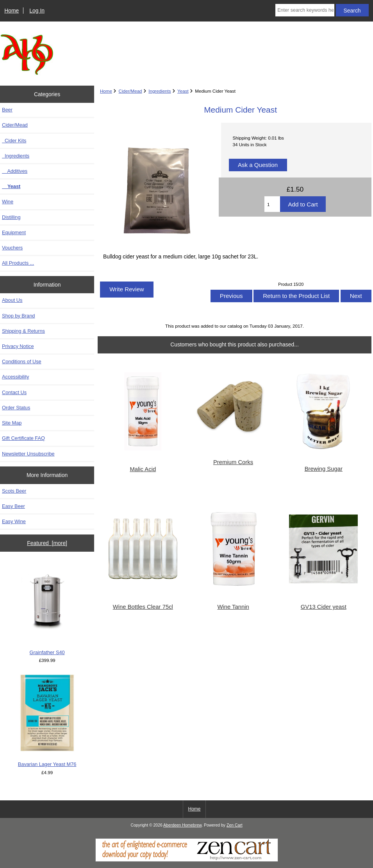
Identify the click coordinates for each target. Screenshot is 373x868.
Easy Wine (14, 521)
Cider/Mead (130, 91)
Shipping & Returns (23, 331)
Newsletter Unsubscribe (28, 454)
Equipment (14, 232)
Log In (37, 11)
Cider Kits (14, 141)
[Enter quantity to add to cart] (272, 204)
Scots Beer (14, 491)
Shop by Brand (18, 316)
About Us (12, 300)
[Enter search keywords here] (305, 10)
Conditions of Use (22, 361)
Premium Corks (233, 462)
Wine (8, 202)
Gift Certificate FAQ (23, 438)
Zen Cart (235, 825)
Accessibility (15, 377)
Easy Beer (13, 506)
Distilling (11, 217)
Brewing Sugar (324, 469)
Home (12, 11)
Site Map (12, 423)
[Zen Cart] (187, 860)
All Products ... (18, 263)
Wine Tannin (233, 607)
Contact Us (14, 392)
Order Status (16, 408)
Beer (7, 110)
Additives (15, 171)
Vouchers (12, 248)
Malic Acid (143, 469)
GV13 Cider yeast (324, 607)
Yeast (183, 91)
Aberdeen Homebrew (182, 825)
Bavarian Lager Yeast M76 (47, 721)
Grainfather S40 (47, 609)
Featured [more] (47, 543)
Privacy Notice (18, 346)
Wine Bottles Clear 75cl (143, 607)
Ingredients (160, 91)
